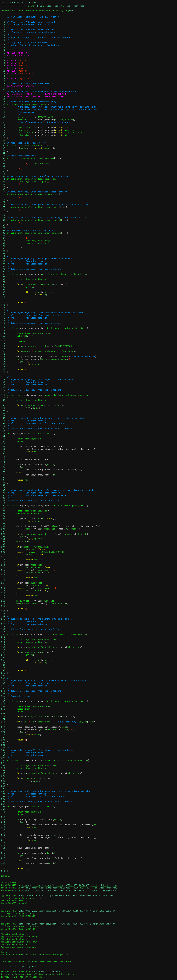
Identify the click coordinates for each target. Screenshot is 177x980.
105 (3, 284)
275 (3, 722)
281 (3, 737)
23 (3, 73)
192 (3, 508)
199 (3, 526)
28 (3, 86)
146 (3, 390)
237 (3, 624)
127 (3, 341)
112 (3, 302)
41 (3, 120)
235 (3, 619)
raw (71, 11)
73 (3, 202)
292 (3, 765)
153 (3, 408)
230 (3, 606)
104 (3, 282)
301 (3, 789)
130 (3, 349)
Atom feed (79, 6)
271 (3, 711)
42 (3, 122)
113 (3, 305)
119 (3, 320)
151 (3, 403)
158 (3, 421)
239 (3, 629)
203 (3, 536)
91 (3, 248)
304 (3, 796)
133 (3, 356)
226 (3, 596)
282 (3, 740)
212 (3, 560)
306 (3, 801)
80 (3, 220)
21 (3, 68)
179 (3, 475)
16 (3, 55)
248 (3, 652)
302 (3, 791)
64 (3, 179)
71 (3, 197)
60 (3, 169)
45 (3, 130)
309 (3, 809)
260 (3, 683)
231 (3, 608)
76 (3, 210)
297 (3, 778)
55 (3, 156)
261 (3, 686)
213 (3, 562)
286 (3, 750)
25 (3, 78)
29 (3, 89)
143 (3, 382)
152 (3, 405)
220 (3, 580)
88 (3, 241)
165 (3, 439)
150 (3, 400)
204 (3, 539)
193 (3, 511)
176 (3, 467)
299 (3, 783)
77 (3, 212)
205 (3, 542)
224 (3, 590)
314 (3, 822)
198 (3, 524)
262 (3, 688)
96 (3, 261)
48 (3, 138)
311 (3, 814)
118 (3, 318)
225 (3, 593)
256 (3, 673)
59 (3, 166)
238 (3, 626)
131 (3, 351)
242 (3, 637)
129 (3, 346)
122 (3, 328)
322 (3, 843)
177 (3, 470)
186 (3, 493)
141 (3, 377)
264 (3, 693)
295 (3, 773)
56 (3, 158)
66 (3, 184)
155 (3, 413)
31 (3, 94)
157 (3, 418)
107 (3, 289)
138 (3, 369)
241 (3, 634)
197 (3, 521)
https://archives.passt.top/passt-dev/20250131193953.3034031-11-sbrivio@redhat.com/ (69, 888)
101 (3, 274)
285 (3, 747)
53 (3, 151)
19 (3, 63)
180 (3, 477)
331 (3, 866)
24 (3, 76)
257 (3, 675)
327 (3, 855)
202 (3, 534)
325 (3, 850)
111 (3, 300)
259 (3, 681)
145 (3, 387)
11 (3, 42)
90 (3, 246)
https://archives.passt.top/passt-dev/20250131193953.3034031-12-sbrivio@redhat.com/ (69, 885)
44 (3, 127)
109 (3, 295)
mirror (58, 6)
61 (3, 171)
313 (3, 819)
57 (3, 161)
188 (3, 498)
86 (3, 235)
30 (3, 91)
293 (3, 768)
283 (3, 742)
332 (3, 868)
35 (3, 104)
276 (3, 724)
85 (3, 233)
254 (3, 668)
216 (3, 570)
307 (3, 804)
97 (3, 264)
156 (3, 416)
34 (3, 102)
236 (3, 621)
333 (3, 871)
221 (3, 583)
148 (3, 395)
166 (3, 441)
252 (3, 663)
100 (3, 271)
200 (3, 529)
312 (3, 817)
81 (3, 223)
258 (3, 678)
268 (3, 704)
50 (3, 143)
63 (3, 176)
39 (3, 114)
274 (3, 719)
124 (3, 333)
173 (3, 459)
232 (3, 611)
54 (3, 153)
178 (3, 472)
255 (3, 670)
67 (3, 187)
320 (3, 837)
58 (3, 163)
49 (3, 140)
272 (3, 714)
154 (3, 410)
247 (3, 650)
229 (3, 603)
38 (3, 112)
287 (3, 753)
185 (3, 490)
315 (3, 825)
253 (3, 665)
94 (3, 256)
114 (3, 307)
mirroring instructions (47, 972)
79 (3, 217)
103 (3, 279)
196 (3, 518)
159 (3, 423)
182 (3, 482)
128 (3, 343)
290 (3, 760)
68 (3, 189)
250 (3, 657)
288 (3, 755)
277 (3, 727)
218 (3, 575)
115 (3, 310)
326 (3, 853)
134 (3, 359)
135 (3, 361)
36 (3, 107)
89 (3, 243)
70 (3, 194)
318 (3, 832)
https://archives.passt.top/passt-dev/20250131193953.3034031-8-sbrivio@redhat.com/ (69, 890)
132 (3, 354)
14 (3, 50)
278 (3, 729)
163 (3, 434)
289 (3, 758)
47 (3, 135)
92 (3, 251)
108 (3, 292)
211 (3, 557)
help (40, 6)
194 (3, 513)
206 (3, 544)
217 (3, 572)
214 (3, 565)
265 (3, 696)
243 (3, 639)
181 (3, 480)
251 (3, 660)
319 (3, 835)
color (48, 6)
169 (3, 449)
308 (3, 807)
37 (3, 109)
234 (3, 616)
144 (3, 385)
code (68, 6)
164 (3, 436)
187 (3, 495)
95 (3, 259)
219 (3, 578)
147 (3, 392)
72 (3, 199)
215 (3, 567)
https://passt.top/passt (24, 966)
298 (3, 781)
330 (3, 863)
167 (3, 444)
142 (3, 379)
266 (3, 699)
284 (3, 745)
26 (3, 81)
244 (3, 642)
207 (3, 547)
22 (3, 71)
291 (3, 763)
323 (3, 845)
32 (3, 96)
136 (3, 364)
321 (3, 840)
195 (3, 516)
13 (3, 48)
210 (3, 554)
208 (3, 549)
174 (3, 462)
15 (3, 53)
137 (3, 367)
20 (3, 66)
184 (3, 488)
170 (3, 452)
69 (3, 192)
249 (3, 655)
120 (3, 323)
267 (3, 701)
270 (3, 709)
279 (3, 732)
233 (3, 614)
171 (3, 454)
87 (3, 238)
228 (3, 601)
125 (3, 336)
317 (3, 830)
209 (3, 552)
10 (3, 40)
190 (3, 503)
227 (3, 598)
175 (3, 464)
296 (3, 776)
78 (3, 215)
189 (3, 500)
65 (3, 181)
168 (3, 446)
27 (3, 84)
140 (3, 374)
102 (3, 277)
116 (3, 313)
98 (3, 266)
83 (3, 228)
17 (3, 58)
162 (3, 431)
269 (3, 706)
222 (3, 585)
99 (3, 269)
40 (3, 117)
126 (3, 338)
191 (3, 506)
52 (3, 148)
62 (3, 174)
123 (3, 331)
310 (3, 812)
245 (3, 644)
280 (3, 735)
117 (3, 315)
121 (3, 325)
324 (3, 848)
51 (3, 145)
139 (3, 372)
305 (3, 799)
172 (3, 457)
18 (3, 60)
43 (3, 125)
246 (3, 647)
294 (3, 771)
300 (3, 786)
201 (3, 531)
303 (3, 794)
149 (3, 398)
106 (3, 287)
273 (3, 717)
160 (3, 426)
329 (3, 861)
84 (3, 230)
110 (3, 297)
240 (3, 632)
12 (3, 45)
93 (3, 253)
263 (3, 691)
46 (3, 133)
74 (3, 205)
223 (3, 588)
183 (3, 485)
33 (3, 99)
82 (3, 225)
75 (3, 207)
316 (3, 827)
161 (3, 428)
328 (3, 858)
